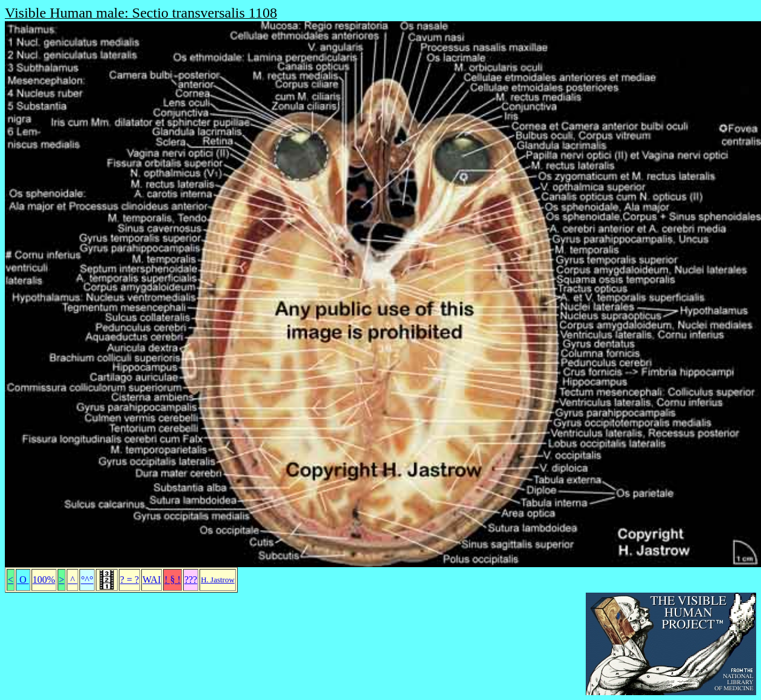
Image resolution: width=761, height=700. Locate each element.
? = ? (129, 580)
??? (191, 580)
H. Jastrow (218, 580)
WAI (152, 580)
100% (44, 580)
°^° (87, 580)
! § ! (173, 580)
